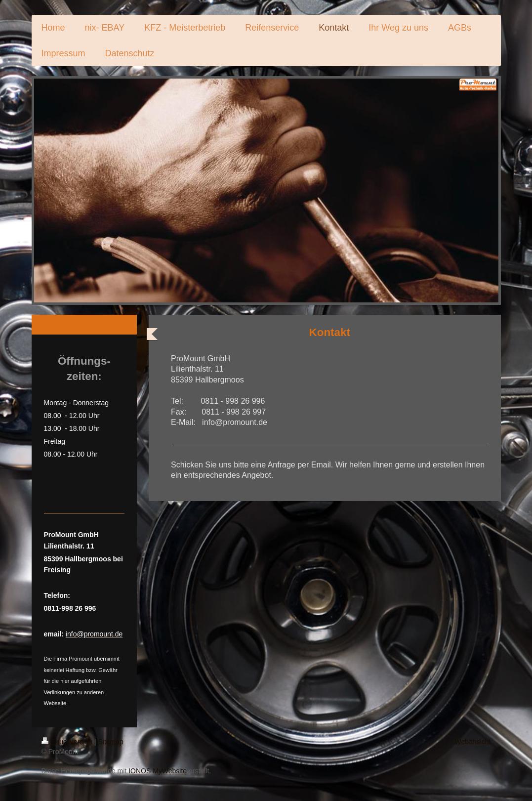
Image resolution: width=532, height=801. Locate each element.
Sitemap (111, 742)
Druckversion (68, 742)
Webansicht (473, 742)
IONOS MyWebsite (158, 771)
